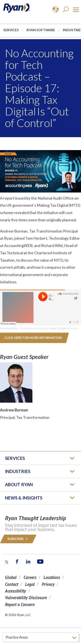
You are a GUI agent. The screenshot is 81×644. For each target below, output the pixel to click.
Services (11, 30)
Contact (12, 584)
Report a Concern (20, 604)
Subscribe (18, 539)
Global (11, 577)
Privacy (48, 584)
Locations (52, 577)
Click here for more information (33, 338)
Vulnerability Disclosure (26, 598)
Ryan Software (41, 30)
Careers (30, 577)
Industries (18, 471)
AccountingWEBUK (9, 328)
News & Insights (24, 498)
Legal (30, 584)
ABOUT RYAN (19, 484)
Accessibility (15, 591)
